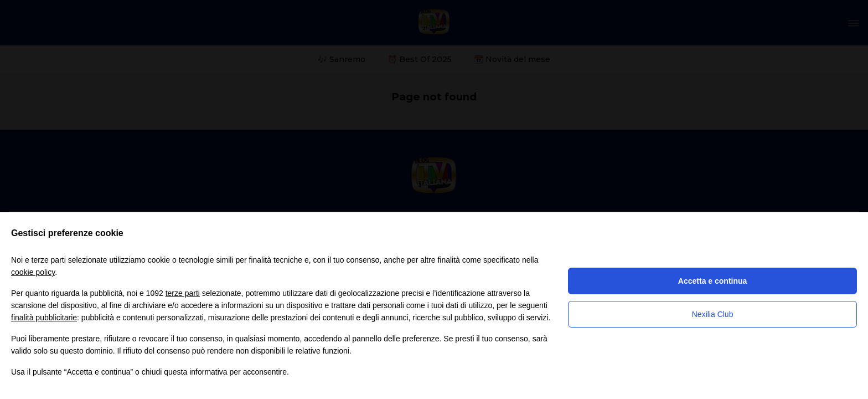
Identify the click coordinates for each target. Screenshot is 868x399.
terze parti (183, 293)
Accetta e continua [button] (712, 281)
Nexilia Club (713, 314)
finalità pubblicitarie (44, 318)
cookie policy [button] (33, 272)
